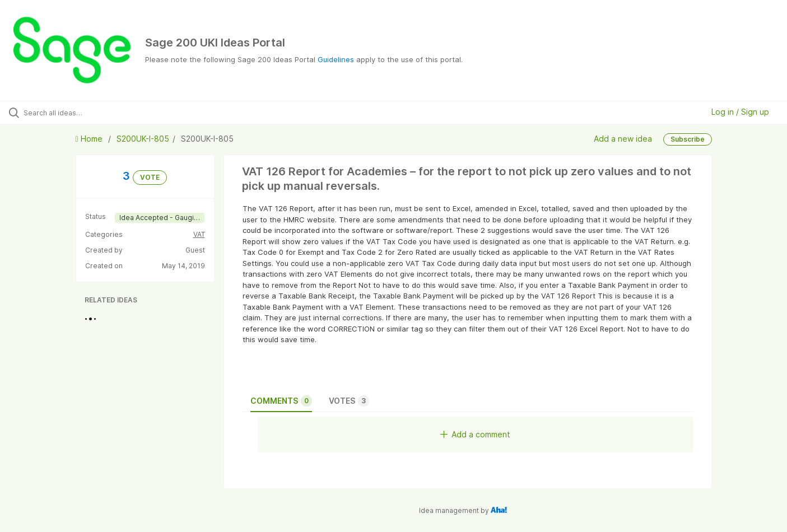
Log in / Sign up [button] (740, 112)
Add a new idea (623, 139)
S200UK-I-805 (143, 139)
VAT (199, 234)
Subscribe (688, 139)
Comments (281, 401)
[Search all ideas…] (93, 113)
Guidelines (336, 59)
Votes (349, 401)
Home (90, 139)
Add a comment (475, 434)
